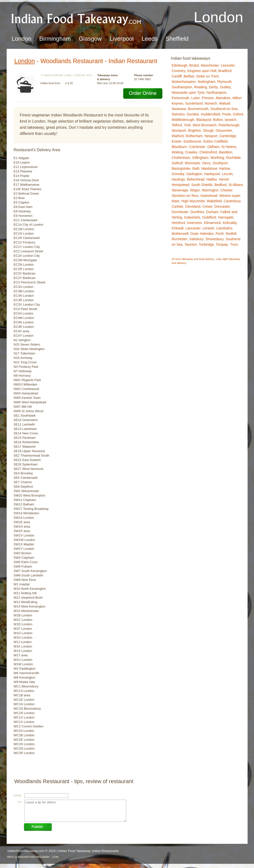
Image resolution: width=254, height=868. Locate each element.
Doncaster (222, 206)
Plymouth (224, 82)
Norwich (211, 103)
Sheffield (177, 39)
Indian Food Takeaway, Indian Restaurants (88, 851)
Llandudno (224, 228)
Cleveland (193, 206)
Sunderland (194, 103)
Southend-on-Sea (224, 109)
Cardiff (177, 76)
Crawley (191, 152)
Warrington (210, 190)
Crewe (207, 206)
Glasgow (90, 39)
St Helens (229, 147)
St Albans (236, 185)
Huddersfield (210, 114)
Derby (213, 87)
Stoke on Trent (207, 76)
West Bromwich (205, 125)
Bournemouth (198, 109)
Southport (220, 163)
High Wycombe (193, 201)
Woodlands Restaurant (72, 61)
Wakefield (214, 201)
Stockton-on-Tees (185, 196)
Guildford (209, 217)
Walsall (225, 103)
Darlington (194, 174)
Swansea (179, 109)
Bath (196, 168)
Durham (212, 212)
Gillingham (200, 158)
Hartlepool (212, 174)
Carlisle (177, 206)
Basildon (226, 152)
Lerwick (208, 228)
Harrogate (226, 217)
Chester (227, 190)
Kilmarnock (212, 223)
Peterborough (229, 125)
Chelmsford (208, 152)
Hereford (178, 223)
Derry (206, 163)
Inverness (194, 223)
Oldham (213, 147)
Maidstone (209, 168)
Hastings (178, 179)
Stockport (179, 130)
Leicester (228, 65)
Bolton (218, 120)
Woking (177, 152)
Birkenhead (196, 179)
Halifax (212, 179)
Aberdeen (223, 98)
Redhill (231, 234)
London (21, 39)
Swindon (178, 114)
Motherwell (180, 234)
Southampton (182, 87)
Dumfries (197, 212)
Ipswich (231, 120)
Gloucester (224, 130)
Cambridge (228, 136)
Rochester (180, 239)
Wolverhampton (184, 82)
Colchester (197, 147)
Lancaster (193, 228)
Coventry (179, 71)
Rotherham (194, 136)
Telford (177, 125)
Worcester (193, 163)
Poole (227, 114)
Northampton (216, 92)
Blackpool (204, 120)
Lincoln (227, 174)
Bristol (194, 65)
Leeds (150, 39)
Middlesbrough (183, 120)
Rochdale (233, 158)
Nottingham (207, 82)
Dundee (193, 114)
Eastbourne (192, 141)
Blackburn (179, 147)
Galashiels (192, 217)
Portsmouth (181, 98)
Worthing (217, 158)
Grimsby (178, 174)
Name (18, 795)
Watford (178, 136)
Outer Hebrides (202, 234)
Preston (208, 98)
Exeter (177, 141)
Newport (211, 136)
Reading (200, 87)
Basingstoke (181, 168)
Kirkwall (178, 228)
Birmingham (55, 39)
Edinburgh (180, 65)
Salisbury (197, 239)
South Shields (202, 185)
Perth (220, 234)
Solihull (177, 163)
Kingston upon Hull (202, 71)
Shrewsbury (215, 239)
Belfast (189, 76)
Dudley (225, 87)
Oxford (238, 114)
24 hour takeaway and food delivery (193, 259)
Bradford (225, 71)
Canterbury (232, 201)
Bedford (221, 185)
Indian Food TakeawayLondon (76, 19)
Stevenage (180, 190)
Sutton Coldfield (215, 141)
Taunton (191, 244)
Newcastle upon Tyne (188, 92)
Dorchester (180, 212)
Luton (195, 98)
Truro (234, 244)
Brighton (195, 130)
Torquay (222, 244)
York (187, 125)
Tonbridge (206, 244)
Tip (19, 802)
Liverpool (122, 39)
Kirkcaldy (230, 223)
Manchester (210, 65)
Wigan (195, 190)
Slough (208, 130)
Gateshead (209, 196)
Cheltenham (181, 158)
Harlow (225, 168)
